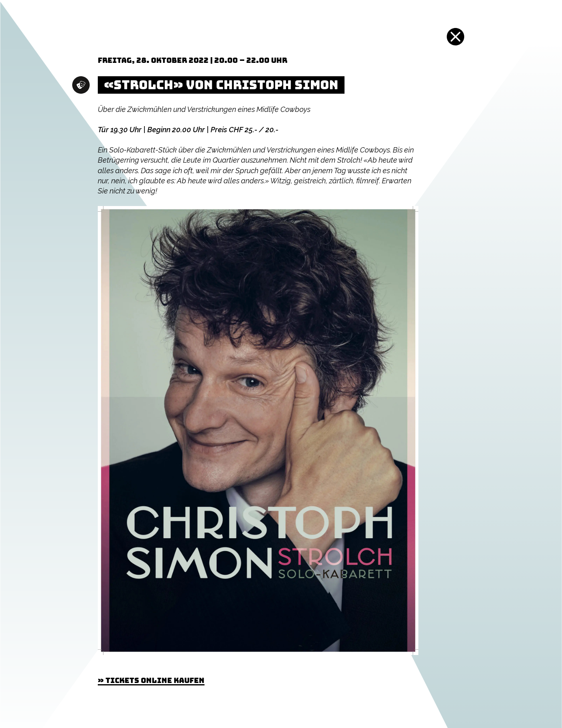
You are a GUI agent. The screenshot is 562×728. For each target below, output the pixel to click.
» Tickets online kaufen (151, 681)
